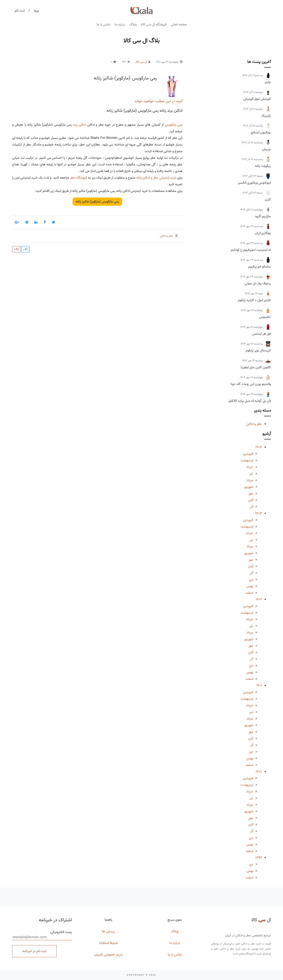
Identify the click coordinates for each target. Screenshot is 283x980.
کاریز (268, 200)
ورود (36, 11)
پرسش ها (108, 931)
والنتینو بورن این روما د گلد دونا (251, 384)
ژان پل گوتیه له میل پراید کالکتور (250, 401)
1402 (259, 599)
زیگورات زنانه (263, 166)
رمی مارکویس (174, 125)
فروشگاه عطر (79, 178)
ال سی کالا (141, 62)
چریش (266, 149)
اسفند (249, 593)
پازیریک (266, 116)
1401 (259, 686)
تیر (251, 474)
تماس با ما (104, 24)
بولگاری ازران (263, 233)
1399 (259, 858)
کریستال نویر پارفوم (258, 351)
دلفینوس (265, 317)
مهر (251, 494)
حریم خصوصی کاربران (108, 955)
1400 (259, 772)
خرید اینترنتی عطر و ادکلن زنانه (156, 178)
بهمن (250, 586)
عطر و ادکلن (254, 424)
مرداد (250, 480)
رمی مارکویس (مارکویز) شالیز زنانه (125, 78)
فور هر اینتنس (261, 334)
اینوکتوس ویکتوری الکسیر (254, 183)
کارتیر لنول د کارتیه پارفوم (254, 300)
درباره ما (120, 24)
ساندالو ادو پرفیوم (259, 267)
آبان (251, 500)
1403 (259, 513)
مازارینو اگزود (263, 216)
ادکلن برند (79, 125)
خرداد (250, 467)
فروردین (248, 454)
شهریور (249, 487)
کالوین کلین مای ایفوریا (256, 367)
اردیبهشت (247, 460)
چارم (268, 82)
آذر (251, 507)
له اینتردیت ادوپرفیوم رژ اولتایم (251, 250)
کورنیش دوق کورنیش (257, 99)
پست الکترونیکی (42, 935)
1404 (259, 447)
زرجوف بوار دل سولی (258, 283)
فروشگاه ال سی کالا (154, 24)
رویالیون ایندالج (261, 132)
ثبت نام (20, 11)
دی (251, 580)
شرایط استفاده (108, 943)
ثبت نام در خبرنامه (34, 951)
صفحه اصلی (179, 24)
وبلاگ (133, 24)
